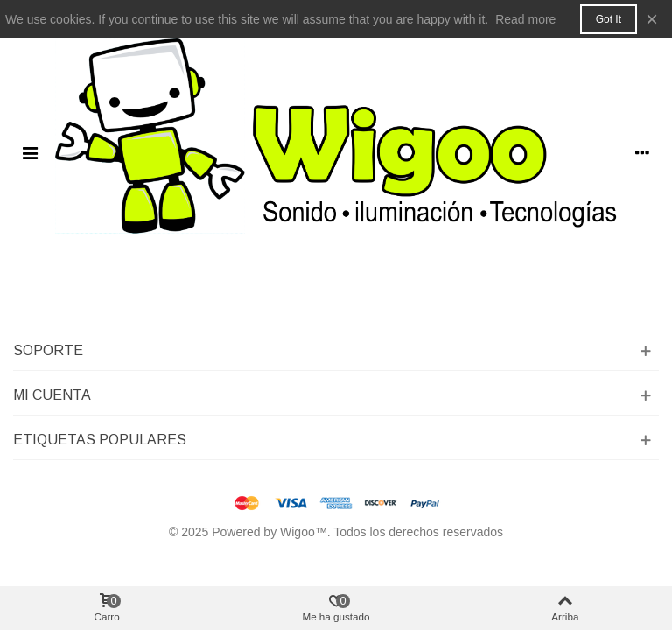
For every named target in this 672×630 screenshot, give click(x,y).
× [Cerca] (652, 19)
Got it (609, 19)
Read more (525, 19)
